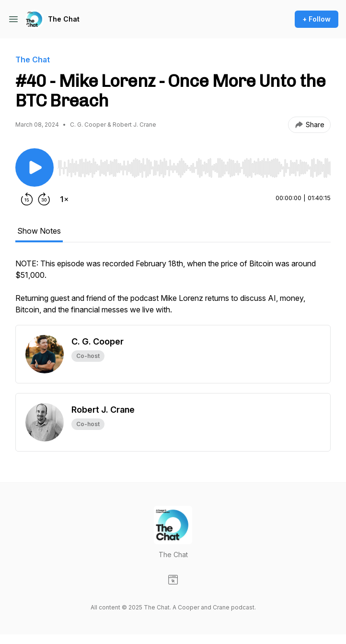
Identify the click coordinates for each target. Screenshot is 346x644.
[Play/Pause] (35, 167)
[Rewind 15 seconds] (27, 199)
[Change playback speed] (64, 199)
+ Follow (317, 19)
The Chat (64, 19)
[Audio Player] (194, 165)
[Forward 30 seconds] (44, 199)
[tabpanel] (173, 291)
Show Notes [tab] (39, 231)
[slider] (194, 168)
